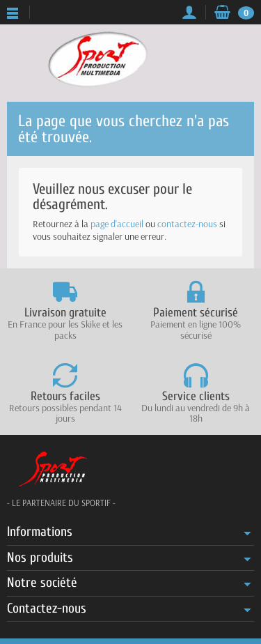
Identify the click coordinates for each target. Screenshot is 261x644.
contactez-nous (187, 224)
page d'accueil (117, 224)
